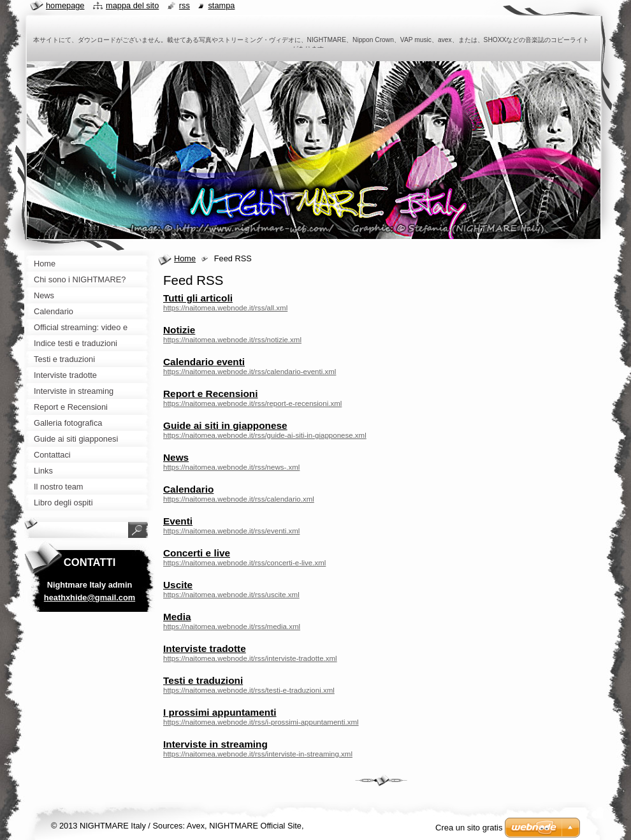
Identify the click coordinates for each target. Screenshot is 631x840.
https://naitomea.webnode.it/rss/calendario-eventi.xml (250, 372)
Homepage (65, 5)
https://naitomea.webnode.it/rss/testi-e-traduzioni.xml (249, 690)
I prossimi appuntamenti (220, 712)
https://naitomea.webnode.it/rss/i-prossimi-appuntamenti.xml (261, 722)
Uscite (178, 585)
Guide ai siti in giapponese (225, 425)
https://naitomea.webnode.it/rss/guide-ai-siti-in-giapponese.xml (265, 435)
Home (185, 258)
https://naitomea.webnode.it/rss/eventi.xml (231, 531)
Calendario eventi (204, 362)
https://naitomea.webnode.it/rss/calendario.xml (239, 499)
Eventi (178, 521)
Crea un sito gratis (469, 828)
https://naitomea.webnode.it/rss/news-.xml (231, 467)
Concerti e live (197, 553)
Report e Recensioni (211, 394)
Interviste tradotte (205, 648)
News (176, 457)
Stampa (221, 5)
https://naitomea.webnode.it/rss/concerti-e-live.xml (244, 563)
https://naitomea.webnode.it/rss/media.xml (232, 626)
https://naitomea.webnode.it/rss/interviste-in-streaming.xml (258, 754)
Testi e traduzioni (203, 680)
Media (177, 617)
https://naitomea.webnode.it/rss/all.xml (225, 308)
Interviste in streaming (215, 744)
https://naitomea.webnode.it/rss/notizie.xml (232, 340)
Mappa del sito (132, 5)
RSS (185, 5)
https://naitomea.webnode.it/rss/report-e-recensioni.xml (252, 403)
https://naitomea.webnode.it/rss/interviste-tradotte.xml (250, 658)
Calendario (188, 489)
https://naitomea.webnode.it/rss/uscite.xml (231, 595)
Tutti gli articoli (198, 298)
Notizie (179, 330)
